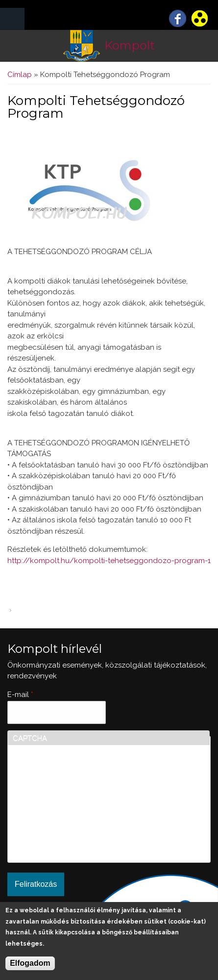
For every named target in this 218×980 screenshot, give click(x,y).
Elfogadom (30, 963)
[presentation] (53, 822)
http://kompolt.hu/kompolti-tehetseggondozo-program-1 (109, 561)
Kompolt (130, 45)
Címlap (20, 75)
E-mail (20, 695)
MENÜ (12, 19)
